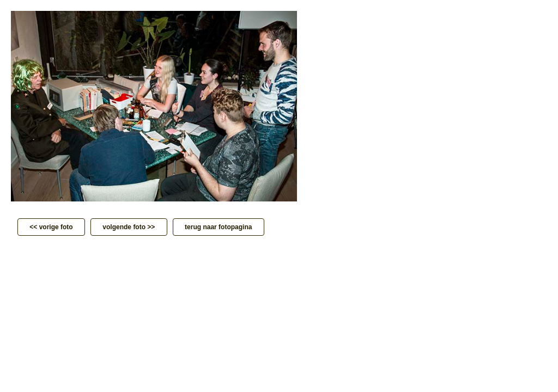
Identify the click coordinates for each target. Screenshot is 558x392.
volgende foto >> (129, 227)
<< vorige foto (51, 227)
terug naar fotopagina (219, 227)
